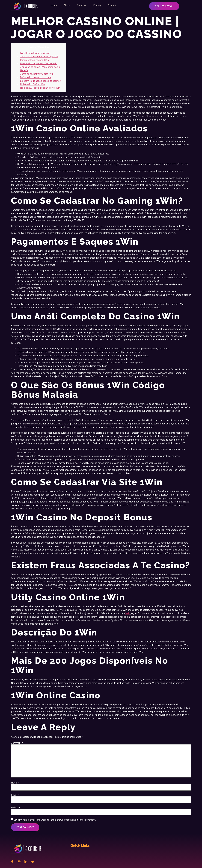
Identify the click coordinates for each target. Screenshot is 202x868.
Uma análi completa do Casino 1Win (39, 63)
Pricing (97, 5)
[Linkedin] (26, 862)
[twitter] (33, 862)
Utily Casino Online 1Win (32, 84)
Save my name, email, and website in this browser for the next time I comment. (55, 820)
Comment (17, 743)
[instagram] (19, 862)
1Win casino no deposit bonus (36, 77)
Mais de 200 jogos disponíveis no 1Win (40, 88)
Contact (112, 5)
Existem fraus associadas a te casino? (40, 81)
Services (82, 5)
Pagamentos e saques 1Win (34, 60)
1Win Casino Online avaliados (35, 53)
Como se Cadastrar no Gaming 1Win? (39, 56)
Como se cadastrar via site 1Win (37, 74)
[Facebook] (12, 862)
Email (15, 795)
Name (15, 783)
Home (54, 5)
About (67, 5)
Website (15, 807)
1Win (128, 613)
